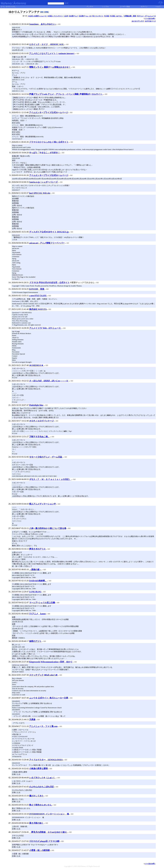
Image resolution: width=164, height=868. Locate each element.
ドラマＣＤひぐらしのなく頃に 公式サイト (49, 142)
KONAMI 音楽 (37, 289)
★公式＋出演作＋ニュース (37, 16)
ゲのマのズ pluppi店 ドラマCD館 (44, 841)
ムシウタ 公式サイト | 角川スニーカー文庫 (49, 698)
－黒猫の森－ (35, 570)
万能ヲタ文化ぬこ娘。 (39, 437)
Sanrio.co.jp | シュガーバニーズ (44, 182)
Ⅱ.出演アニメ (73, 16)
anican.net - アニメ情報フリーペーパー (47, 243)
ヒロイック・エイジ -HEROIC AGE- (47, 44)
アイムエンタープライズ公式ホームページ (49, 112)
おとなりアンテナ (138, 21)
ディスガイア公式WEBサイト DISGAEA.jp (49, 232)
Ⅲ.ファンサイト (98, 16)
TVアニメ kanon (37, 614)
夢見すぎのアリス (37, 549)
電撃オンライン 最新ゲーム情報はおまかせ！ (50, 67)
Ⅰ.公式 (66, 16)
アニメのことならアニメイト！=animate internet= (52, 53)
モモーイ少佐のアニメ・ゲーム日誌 (46, 457)
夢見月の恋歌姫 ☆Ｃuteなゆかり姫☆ (48, 832)
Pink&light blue (36, 405)
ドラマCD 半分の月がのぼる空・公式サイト (49, 282)
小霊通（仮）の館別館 (39, 850)
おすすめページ (150, 21)
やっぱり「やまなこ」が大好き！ (45, 153)
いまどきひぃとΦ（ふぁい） (42, 778)
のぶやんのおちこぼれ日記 (42, 787)
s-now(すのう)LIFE (38, 296)
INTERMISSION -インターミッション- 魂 (49, 814)
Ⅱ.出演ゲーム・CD (85, 16)
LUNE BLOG (35, 592)
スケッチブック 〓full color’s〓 (43, 675)
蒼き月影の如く (36, 823)
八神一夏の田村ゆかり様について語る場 (48, 528)
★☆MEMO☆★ (36, 365)
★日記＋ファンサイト (55, 16)
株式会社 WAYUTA (38, 309)
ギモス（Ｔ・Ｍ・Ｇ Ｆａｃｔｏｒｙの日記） (50, 479)
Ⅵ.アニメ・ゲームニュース (146, 16)
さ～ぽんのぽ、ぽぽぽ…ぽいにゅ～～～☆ (49, 381)
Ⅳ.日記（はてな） (116, 16)
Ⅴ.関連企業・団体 (130, 16)
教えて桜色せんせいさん (40, 805)
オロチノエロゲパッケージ (42, 421)
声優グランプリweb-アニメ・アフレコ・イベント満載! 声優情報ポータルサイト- (66, 94)
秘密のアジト (35, 641)
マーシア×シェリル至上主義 (42, 603)
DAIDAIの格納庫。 (38, 581)
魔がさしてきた (36, 796)
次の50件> (152, 19)
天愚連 (32, 719)
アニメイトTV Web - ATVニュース (45, 328)
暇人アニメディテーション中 (43, 504)
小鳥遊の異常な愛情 (38, 769)
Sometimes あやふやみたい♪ (43, 24)
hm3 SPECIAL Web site (40, 193)
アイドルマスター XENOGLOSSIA (46, 760)
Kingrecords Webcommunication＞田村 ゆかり (51, 662)
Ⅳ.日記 (107, 16)
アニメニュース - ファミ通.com (43, 726)
